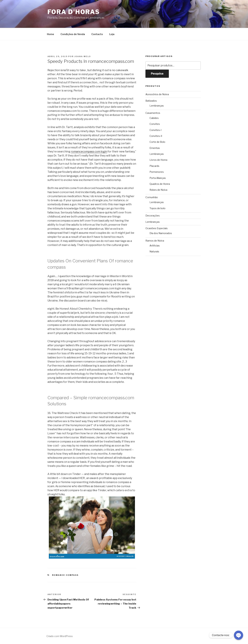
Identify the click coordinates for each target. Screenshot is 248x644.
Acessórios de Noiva (157, 94)
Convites (155, 124)
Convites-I (155, 130)
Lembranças (157, 106)
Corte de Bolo (157, 142)
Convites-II (156, 136)
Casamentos (153, 113)
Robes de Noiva (158, 190)
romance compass (65, 575)
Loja (112, 34)
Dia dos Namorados (161, 233)
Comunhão (152, 197)
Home (51, 34)
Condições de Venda (73, 34)
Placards (154, 166)
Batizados (151, 101)
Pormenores (157, 172)
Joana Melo (83, 56)
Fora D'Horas (74, 12)
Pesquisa (157, 74)
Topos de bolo (157, 208)
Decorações (153, 216)
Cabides (154, 118)
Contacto (97, 34)
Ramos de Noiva (155, 241)
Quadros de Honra (160, 184)
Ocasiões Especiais (157, 228)
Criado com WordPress (60, 636)
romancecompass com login (89, 152)
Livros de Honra (158, 160)
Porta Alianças (158, 178)
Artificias (155, 246)
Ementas (155, 148)
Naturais (154, 251)
